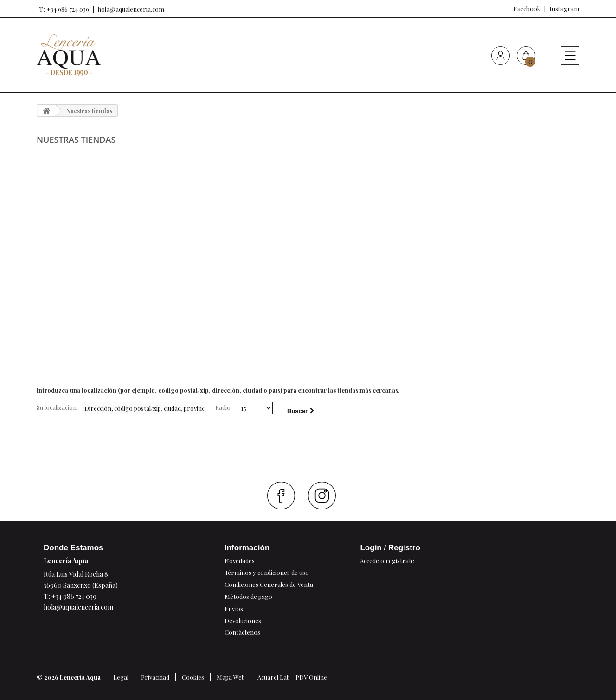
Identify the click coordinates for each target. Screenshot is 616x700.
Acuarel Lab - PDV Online (292, 677)
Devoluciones (243, 620)
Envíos (234, 608)
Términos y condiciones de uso (267, 572)
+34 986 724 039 (74, 596)
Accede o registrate (387, 561)
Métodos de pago (248, 596)
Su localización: (57, 407)
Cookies (193, 677)
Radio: (224, 407)
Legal (121, 677)
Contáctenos (242, 632)
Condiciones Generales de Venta (269, 584)
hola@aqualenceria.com (131, 9)
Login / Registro (390, 548)
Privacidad (155, 677)
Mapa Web (231, 677)
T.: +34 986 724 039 (63, 9)
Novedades (240, 561)
